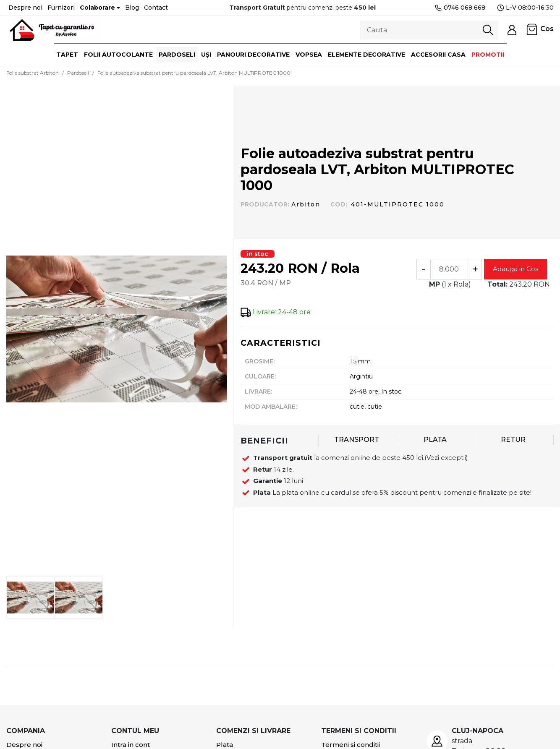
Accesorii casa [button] (438, 55)
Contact (156, 8)
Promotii (488, 55)
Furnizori (61, 8)
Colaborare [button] (97, 8)
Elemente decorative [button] (366, 55)
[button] (512, 30)
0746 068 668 (460, 8)
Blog (132, 8)
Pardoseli (78, 73)
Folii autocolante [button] (118, 55)
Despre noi (25, 8)
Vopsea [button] (309, 55)
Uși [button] (206, 55)
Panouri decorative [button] (253, 55)
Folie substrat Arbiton (33, 73)
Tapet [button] (67, 55)
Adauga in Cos (516, 269)
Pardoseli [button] (177, 55)
